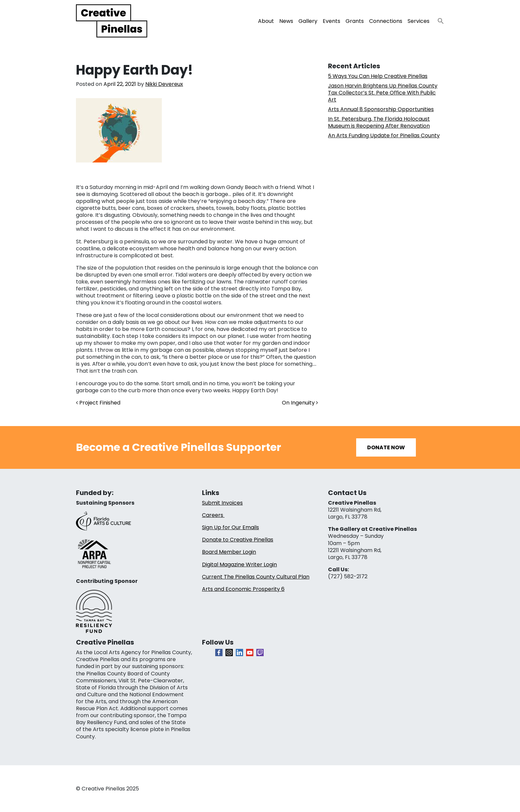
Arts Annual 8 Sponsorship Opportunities (381, 109)
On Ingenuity (300, 403)
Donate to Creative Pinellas (238, 540)
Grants (355, 21)
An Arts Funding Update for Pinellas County (384, 135)
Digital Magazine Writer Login (239, 564)
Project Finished (98, 403)
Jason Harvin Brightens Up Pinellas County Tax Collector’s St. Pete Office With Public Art (383, 93)
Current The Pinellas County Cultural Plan (256, 577)
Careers (213, 515)
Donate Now (386, 447)
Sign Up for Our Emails (230, 527)
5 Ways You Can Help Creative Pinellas (378, 76)
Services (419, 21)
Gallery (308, 21)
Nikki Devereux (164, 84)
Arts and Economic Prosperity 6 (243, 589)
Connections (386, 21)
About (266, 21)
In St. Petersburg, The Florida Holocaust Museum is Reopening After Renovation (379, 122)
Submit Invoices (222, 503)
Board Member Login (229, 552)
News (286, 21)
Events (331, 21)
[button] (438, 19)
